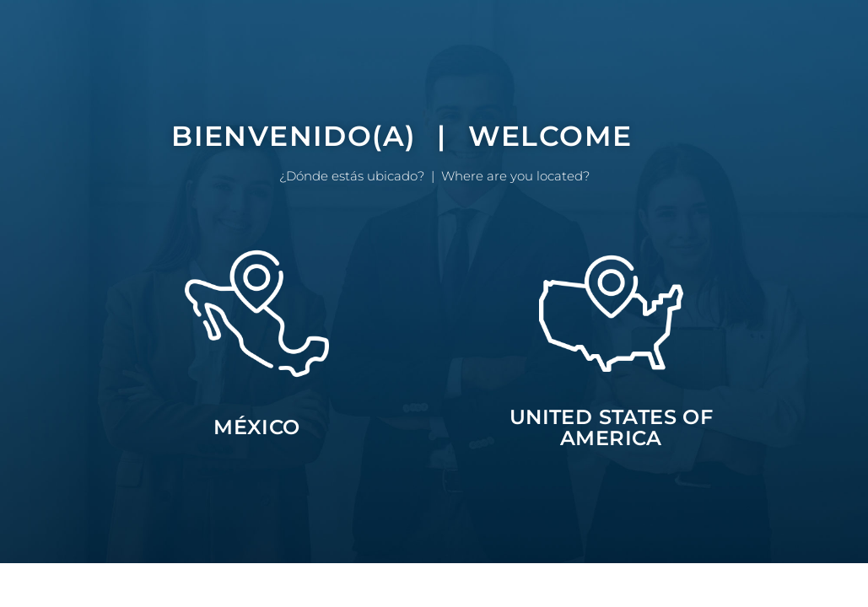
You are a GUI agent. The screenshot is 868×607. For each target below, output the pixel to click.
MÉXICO (256, 427)
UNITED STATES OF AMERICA (611, 427)
